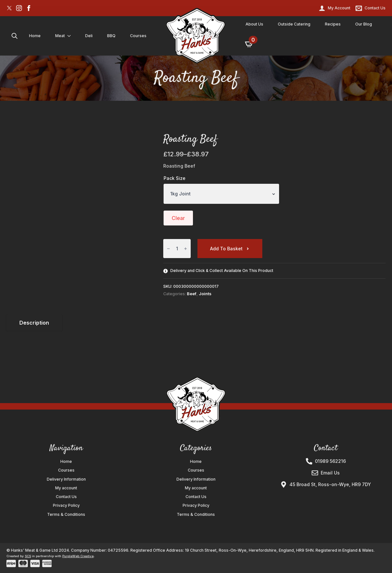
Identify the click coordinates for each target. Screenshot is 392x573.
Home (35, 36)
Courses (138, 36)
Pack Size (175, 178)
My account (66, 488)
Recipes (333, 24)
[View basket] (249, 44)
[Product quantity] (177, 249)
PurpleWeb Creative (78, 556)
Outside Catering (294, 24)
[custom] (9, 8)
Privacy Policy (66, 505)
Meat (60, 36)
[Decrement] (168, 249)
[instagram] (19, 8)
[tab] (34, 323)
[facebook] (29, 8)
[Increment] (186, 249)
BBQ (111, 36)
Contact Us (66, 497)
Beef (192, 294)
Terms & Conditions (66, 515)
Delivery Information (66, 479)
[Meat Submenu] (70, 36)
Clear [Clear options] (178, 218)
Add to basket (226, 249)
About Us (254, 24)
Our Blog (364, 24)
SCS (28, 556)
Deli (89, 36)
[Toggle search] (15, 36)
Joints (205, 294)
